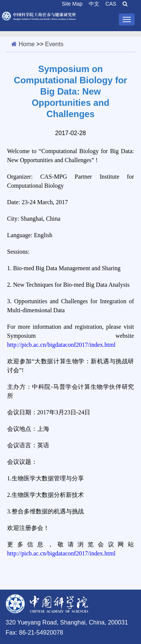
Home (27, 44)
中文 (94, 4)
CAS (111, 4)
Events (54, 44)
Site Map (72, 4)
